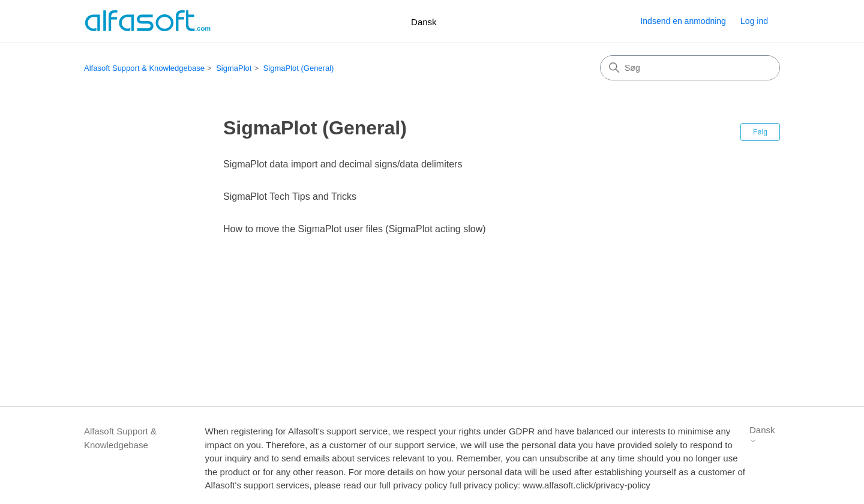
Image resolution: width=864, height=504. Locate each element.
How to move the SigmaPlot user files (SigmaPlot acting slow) (355, 229)
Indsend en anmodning (683, 21)
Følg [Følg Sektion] (760, 132)
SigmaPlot (234, 68)
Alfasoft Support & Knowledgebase (144, 68)
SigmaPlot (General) (299, 68)
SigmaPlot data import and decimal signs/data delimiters (343, 164)
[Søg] (690, 68)
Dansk (424, 22)
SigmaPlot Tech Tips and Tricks (290, 196)
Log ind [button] (754, 21)
